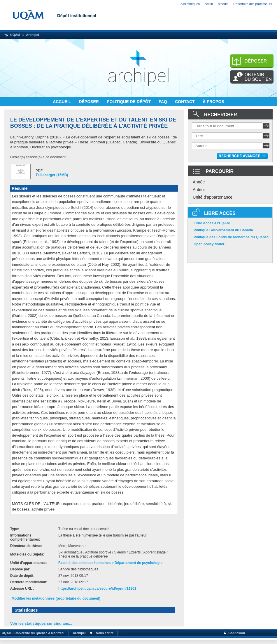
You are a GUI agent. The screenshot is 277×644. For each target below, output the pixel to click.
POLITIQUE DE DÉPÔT (129, 102)
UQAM (15, 35)
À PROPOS (213, 102)
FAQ (163, 102)
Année (199, 182)
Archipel (33, 35)
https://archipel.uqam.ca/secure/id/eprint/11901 (97, 589)
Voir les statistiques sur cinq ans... (41, 623)
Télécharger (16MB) (52, 175)
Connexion (237, 633)
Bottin (209, 4)
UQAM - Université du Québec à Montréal (32, 633)
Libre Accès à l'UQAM (212, 223)
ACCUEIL (62, 102)
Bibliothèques (190, 4)
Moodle (223, 4)
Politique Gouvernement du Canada (223, 230)
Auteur (199, 190)
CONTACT (185, 102)
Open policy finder (209, 244)
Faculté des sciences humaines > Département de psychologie (110, 563)
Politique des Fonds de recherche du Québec (231, 237)
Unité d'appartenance (213, 197)
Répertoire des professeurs (253, 4)
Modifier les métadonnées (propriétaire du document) (56, 598)
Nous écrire (105, 633)
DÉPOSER (89, 102)
